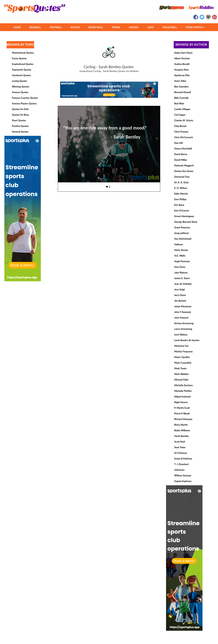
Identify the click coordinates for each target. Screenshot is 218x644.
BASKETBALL (96, 27)
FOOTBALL (56, 27)
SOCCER (75, 27)
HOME (17, 27)
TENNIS (116, 27)
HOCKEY (134, 27)
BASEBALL (35, 27)
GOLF (151, 27)
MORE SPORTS (195, 27)
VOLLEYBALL (170, 27)
